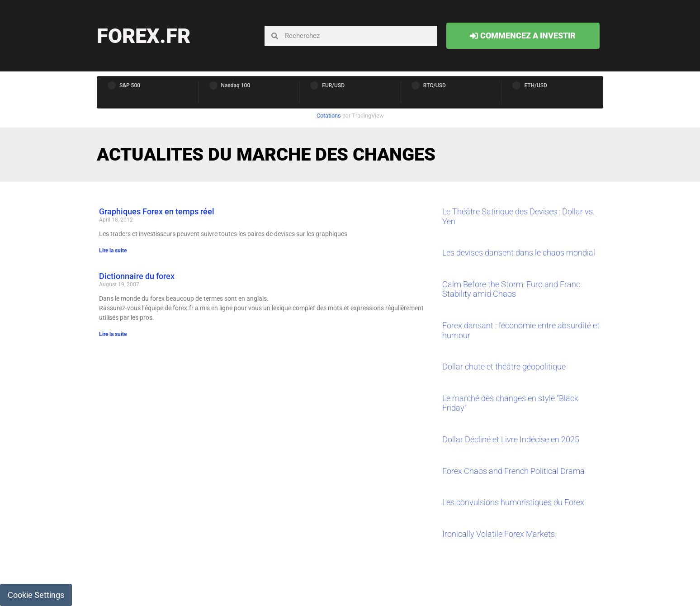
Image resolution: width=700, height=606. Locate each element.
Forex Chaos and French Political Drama (513, 471)
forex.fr (144, 36)
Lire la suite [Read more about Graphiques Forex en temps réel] (113, 251)
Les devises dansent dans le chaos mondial (519, 253)
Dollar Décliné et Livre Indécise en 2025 (511, 439)
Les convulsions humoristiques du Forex (513, 502)
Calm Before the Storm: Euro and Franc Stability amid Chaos (511, 289)
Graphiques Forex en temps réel (157, 211)
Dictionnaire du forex (137, 276)
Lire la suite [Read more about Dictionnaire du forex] (113, 334)
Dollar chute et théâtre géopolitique (504, 367)
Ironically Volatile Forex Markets (499, 534)
